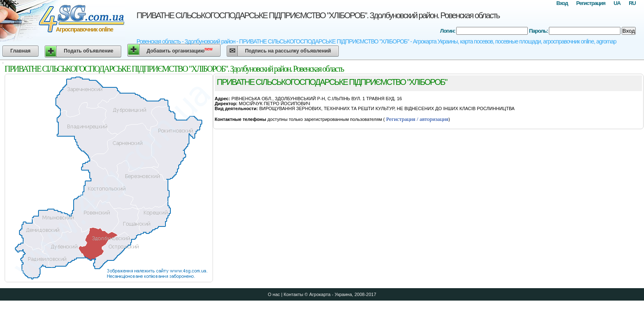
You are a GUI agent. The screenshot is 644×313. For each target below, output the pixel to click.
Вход (562, 3)
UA (617, 3)
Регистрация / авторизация (417, 119)
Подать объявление (89, 51)
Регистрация (591, 3)
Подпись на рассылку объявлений (288, 51)
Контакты (294, 294)
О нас (274, 294)
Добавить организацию (180, 50)
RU (632, 3)
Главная (20, 51)
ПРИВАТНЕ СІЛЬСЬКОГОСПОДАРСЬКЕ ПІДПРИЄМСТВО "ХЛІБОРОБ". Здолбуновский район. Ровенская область (318, 15)
